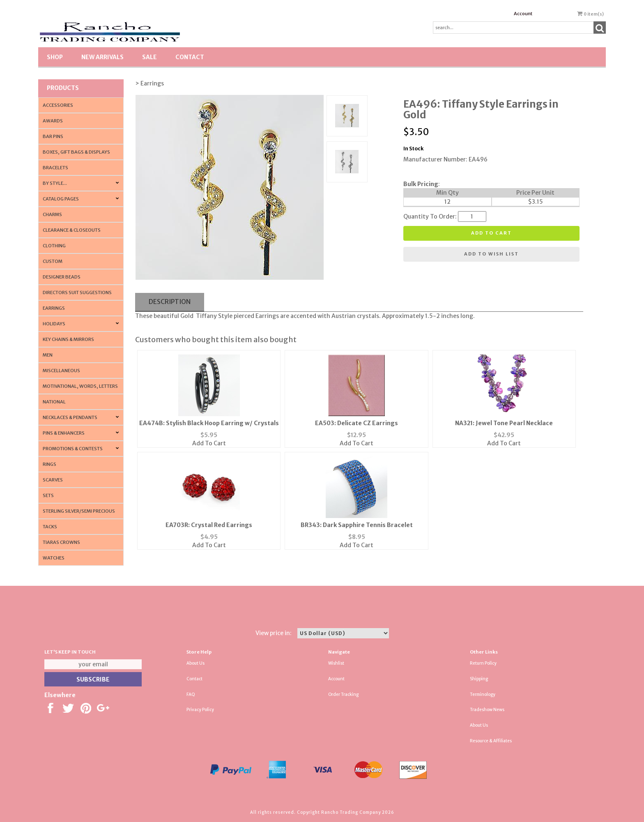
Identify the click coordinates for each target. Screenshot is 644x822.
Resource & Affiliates (491, 741)
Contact (190, 57)
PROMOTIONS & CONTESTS (73, 449)
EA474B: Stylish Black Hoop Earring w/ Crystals (209, 423)
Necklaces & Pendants (70, 417)
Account (523, 14)
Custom (53, 261)
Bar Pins (53, 136)
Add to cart (491, 233)
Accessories (58, 105)
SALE (149, 57)
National (54, 402)
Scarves (53, 480)
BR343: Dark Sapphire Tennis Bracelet (357, 525)
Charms (52, 214)
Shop (55, 57)
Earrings (54, 308)
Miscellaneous (61, 371)
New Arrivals (102, 57)
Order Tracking (343, 694)
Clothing (54, 246)
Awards (53, 121)
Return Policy (483, 663)
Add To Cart (209, 443)
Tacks (50, 527)
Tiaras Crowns (61, 542)
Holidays (54, 324)
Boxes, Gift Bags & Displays (76, 152)
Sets (48, 495)
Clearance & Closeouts (72, 230)
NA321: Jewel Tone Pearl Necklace (504, 423)
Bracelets (55, 168)
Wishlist (336, 663)
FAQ (191, 694)
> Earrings (149, 83)
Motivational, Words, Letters (80, 386)
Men (48, 355)
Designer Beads (62, 277)
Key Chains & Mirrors (68, 339)
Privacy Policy (200, 710)
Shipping (479, 679)
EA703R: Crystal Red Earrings (209, 525)
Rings (49, 464)
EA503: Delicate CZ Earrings (356, 423)
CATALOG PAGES (61, 199)
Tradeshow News (487, 710)
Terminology (483, 694)
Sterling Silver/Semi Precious (79, 511)
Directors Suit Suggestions (77, 292)
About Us (195, 663)
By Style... (55, 183)
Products (63, 88)
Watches (54, 558)
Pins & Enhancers (64, 433)
